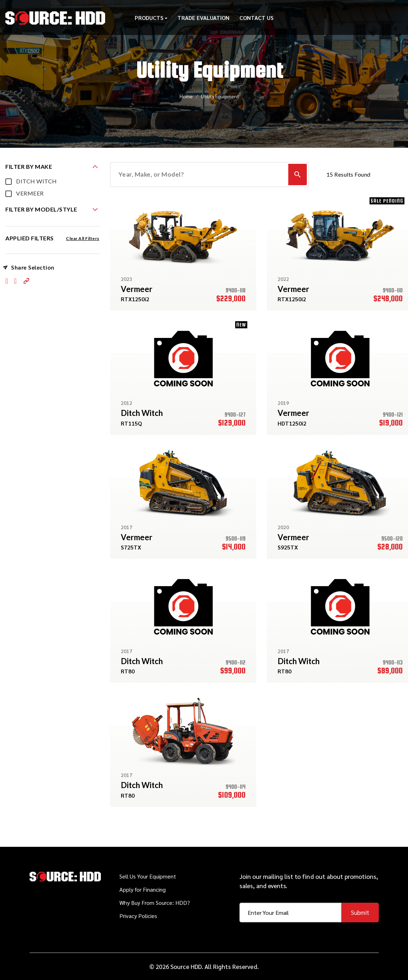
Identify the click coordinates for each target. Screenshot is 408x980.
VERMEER (30, 193)
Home (186, 96)
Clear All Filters (83, 238)
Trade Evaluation (203, 19)
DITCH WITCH (37, 181)
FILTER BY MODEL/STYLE (41, 209)
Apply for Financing (143, 889)
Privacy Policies (138, 916)
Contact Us (257, 19)
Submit (360, 912)
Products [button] (151, 19)
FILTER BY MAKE (29, 166)
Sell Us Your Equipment (148, 876)
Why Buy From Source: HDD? (155, 903)
